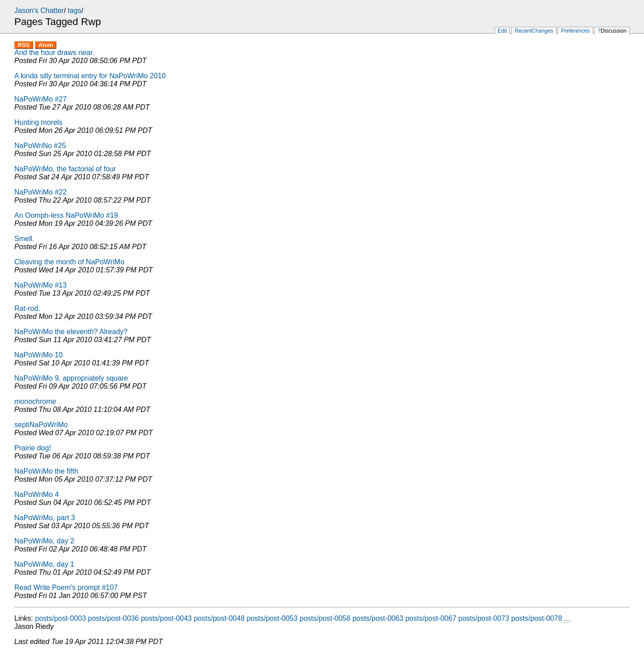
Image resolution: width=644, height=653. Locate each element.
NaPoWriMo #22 (40, 192)
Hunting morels (38, 122)
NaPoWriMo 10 (38, 355)
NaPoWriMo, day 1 (44, 564)
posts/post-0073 (484, 618)
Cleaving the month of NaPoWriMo (69, 262)
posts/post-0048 (219, 618)
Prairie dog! (33, 448)
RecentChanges (534, 31)
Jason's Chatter (39, 11)
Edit (502, 31)
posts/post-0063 (378, 618)
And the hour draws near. (54, 53)
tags (75, 11)
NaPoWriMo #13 (40, 285)
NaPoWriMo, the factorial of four (65, 169)
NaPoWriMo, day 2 (44, 541)
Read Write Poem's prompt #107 (66, 587)
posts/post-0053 (272, 618)
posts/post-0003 (60, 618)
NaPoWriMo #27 (40, 99)
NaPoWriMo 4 (36, 494)
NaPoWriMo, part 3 (45, 518)
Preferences (575, 31)
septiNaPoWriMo (41, 425)
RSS (24, 45)
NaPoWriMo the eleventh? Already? (71, 332)
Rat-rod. (27, 308)
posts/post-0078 (537, 618)
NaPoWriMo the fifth (46, 471)
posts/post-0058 (325, 618)
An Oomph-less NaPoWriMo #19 (66, 215)
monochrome (35, 401)
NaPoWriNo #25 (40, 146)
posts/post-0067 (431, 618)
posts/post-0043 (166, 618)
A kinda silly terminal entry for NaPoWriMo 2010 (90, 76)
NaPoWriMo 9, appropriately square (71, 378)
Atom (46, 45)
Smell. (24, 239)
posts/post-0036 (114, 618)
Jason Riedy (34, 626)
